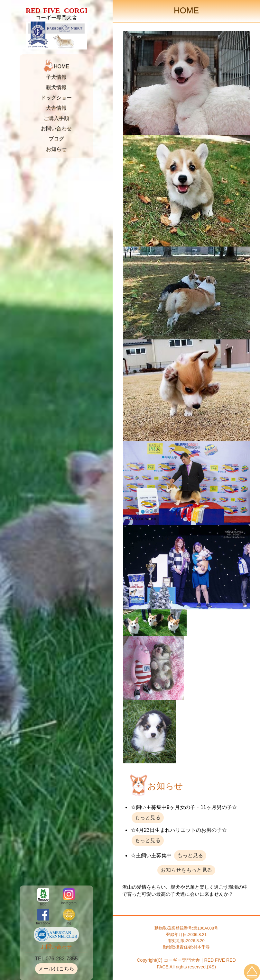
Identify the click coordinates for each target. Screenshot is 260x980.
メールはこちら (56, 969)
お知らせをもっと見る (186, 870)
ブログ (56, 139)
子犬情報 (56, 77)
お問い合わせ (56, 128)
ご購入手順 (56, 118)
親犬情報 (56, 87)
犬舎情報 (56, 108)
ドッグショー (56, 98)
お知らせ (56, 149)
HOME (61, 67)
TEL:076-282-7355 (56, 959)
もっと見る (148, 818)
